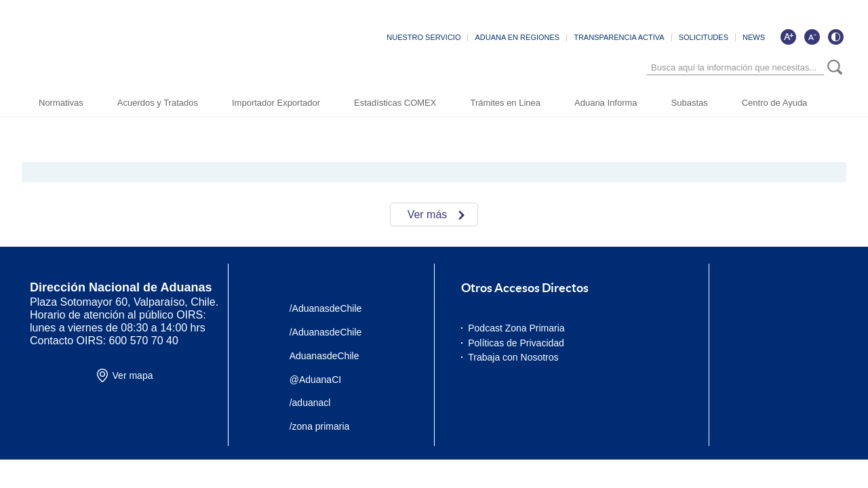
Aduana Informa (606, 103)
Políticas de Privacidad (516, 343)
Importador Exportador (276, 103)
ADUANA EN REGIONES (517, 37)
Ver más (428, 215)
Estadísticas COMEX (395, 103)
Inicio (87, 122)
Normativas (61, 103)
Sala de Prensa (134, 122)
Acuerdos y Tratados (158, 103)
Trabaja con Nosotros (513, 357)
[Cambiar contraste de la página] (835, 37)
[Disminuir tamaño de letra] (812, 37)
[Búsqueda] (735, 67)
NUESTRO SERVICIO (423, 37)
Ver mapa (133, 375)
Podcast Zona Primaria (516, 328)
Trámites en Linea (505, 103)
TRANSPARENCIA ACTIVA (619, 37)
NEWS (754, 37)
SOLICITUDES (704, 37)
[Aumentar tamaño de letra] (788, 37)
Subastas (690, 103)
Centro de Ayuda (775, 103)
